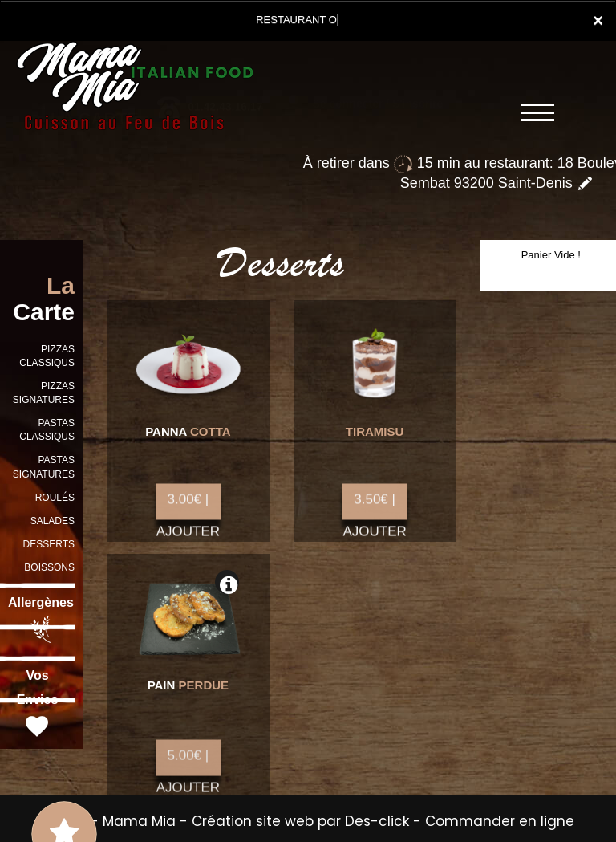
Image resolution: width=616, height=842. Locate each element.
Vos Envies (38, 705)
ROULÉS (55, 498)
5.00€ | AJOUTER (188, 770)
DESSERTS (49, 544)
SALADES (53, 521)
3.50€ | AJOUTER (374, 511)
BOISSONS (49, 567)
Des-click (377, 821)
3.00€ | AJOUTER (188, 511)
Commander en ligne (500, 821)
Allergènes (41, 620)
